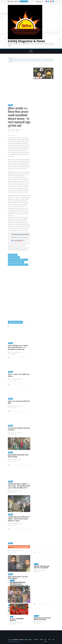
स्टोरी (49, 640)
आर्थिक (41, 640)
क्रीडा (26, 640)
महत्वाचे (30, 640)
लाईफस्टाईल (36, 640)
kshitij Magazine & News (26, 41)
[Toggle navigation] (31, 51)
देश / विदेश (46, 641)
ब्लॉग (53, 640)
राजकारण (16, 640)
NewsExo (11, 642)
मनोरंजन (21, 640)
